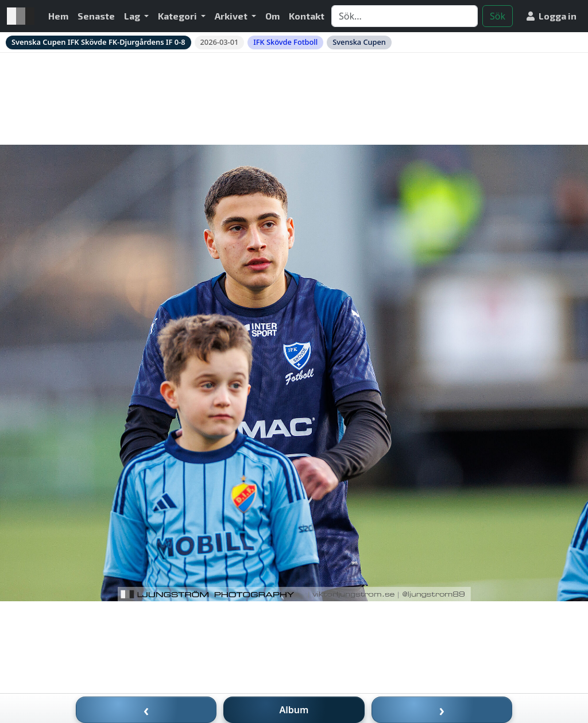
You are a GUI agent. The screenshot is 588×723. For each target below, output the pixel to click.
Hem (58, 16)
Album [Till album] (294, 710)
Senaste (96, 16)
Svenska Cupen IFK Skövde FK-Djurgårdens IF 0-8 (98, 42)
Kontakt (307, 16)
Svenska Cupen (359, 42)
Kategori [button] (178, 16)
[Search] (405, 16)
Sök (498, 16)
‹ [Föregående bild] (146, 710)
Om (272, 16)
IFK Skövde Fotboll (285, 42)
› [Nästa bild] (442, 710)
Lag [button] (133, 16)
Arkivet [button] (232, 16)
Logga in (552, 16)
